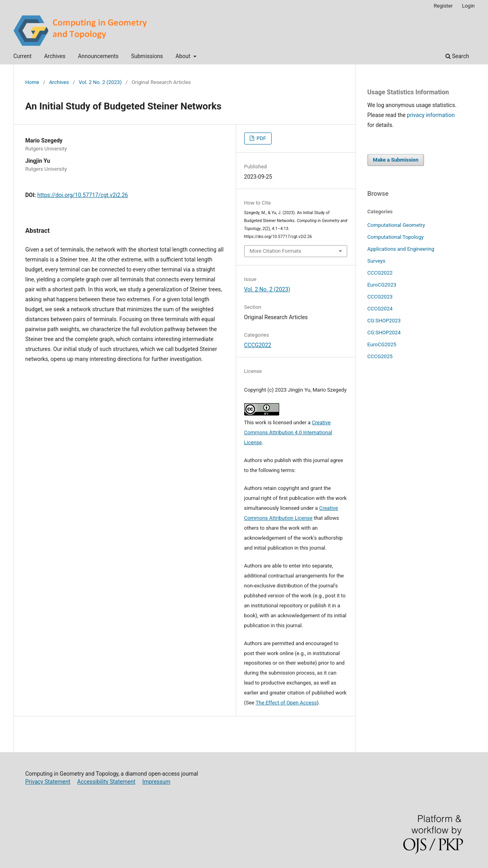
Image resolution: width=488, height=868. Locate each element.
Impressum (156, 782)
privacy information (431, 115)
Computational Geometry (396, 225)
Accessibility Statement (106, 782)
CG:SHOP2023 (384, 321)
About (184, 56)
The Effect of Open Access (286, 703)
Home (32, 82)
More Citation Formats (276, 251)
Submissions (147, 56)
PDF (261, 138)
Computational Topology (396, 237)
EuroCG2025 (382, 344)
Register (443, 6)
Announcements (98, 56)
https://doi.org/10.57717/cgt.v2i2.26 (83, 195)
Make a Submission (396, 160)
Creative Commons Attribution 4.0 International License (288, 432)
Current (23, 56)
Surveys (376, 261)
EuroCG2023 (382, 285)
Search (457, 56)
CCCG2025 (380, 356)
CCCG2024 (380, 309)
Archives (55, 56)
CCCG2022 (258, 345)
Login (468, 6)
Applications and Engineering (401, 249)
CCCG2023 (380, 297)
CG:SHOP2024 (384, 333)
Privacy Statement (48, 782)
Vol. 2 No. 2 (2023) (100, 82)
